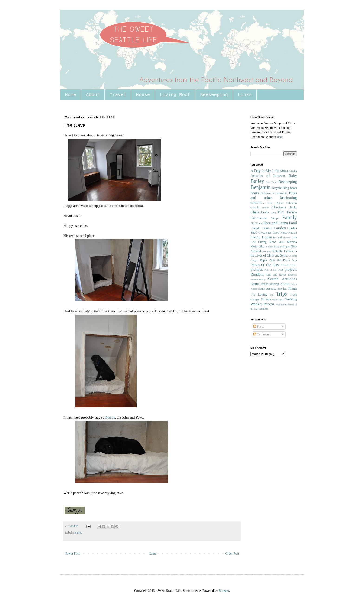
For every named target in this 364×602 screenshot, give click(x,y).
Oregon (254, 260)
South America (267, 289)
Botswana (281, 193)
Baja (268, 182)
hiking (255, 237)
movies (269, 247)
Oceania (293, 256)
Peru (294, 260)
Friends (255, 228)
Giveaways (265, 233)
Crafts (265, 212)
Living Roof (175, 95)
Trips (281, 294)
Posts (258, 327)
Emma (292, 212)
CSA (273, 212)
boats (293, 188)
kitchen (287, 238)
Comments (262, 334)
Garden (280, 228)
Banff (275, 182)
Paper (264, 260)
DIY (281, 212)
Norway (267, 251)
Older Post (232, 554)
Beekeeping (214, 95)
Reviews (292, 275)
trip (272, 295)
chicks (293, 207)
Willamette (281, 304)
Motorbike (257, 246)
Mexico (292, 242)
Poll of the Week (274, 270)
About (93, 95)
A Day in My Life (265, 171)
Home (71, 95)
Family (290, 217)
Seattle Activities (282, 279)
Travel (118, 95)
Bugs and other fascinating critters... (274, 198)
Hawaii (293, 233)
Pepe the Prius (279, 260)
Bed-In (110, 417)
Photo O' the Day (265, 265)
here (280, 137)
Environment (259, 218)
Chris (255, 212)
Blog (286, 188)
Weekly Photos (262, 304)
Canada (255, 208)
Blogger (224, 591)
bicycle (277, 188)
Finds (259, 223)
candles (266, 208)
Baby (293, 176)
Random (257, 274)
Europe (275, 218)
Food (293, 223)
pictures (257, 269)
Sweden (282, 289)
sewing (274, 284)
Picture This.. (289, 265)
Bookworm (267, 193)
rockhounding (258, 279)
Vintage (266, 299)
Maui (281, 242)
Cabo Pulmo (275, 203)
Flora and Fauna (275, 223)
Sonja (285, 284)
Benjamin (261, 187)
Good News (280, 233)
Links (245, 95)
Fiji (253, 223)
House (143, 95)
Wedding (291, 299)
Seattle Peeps (259, 284)
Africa (284, 171)
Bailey (78, 533)
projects (291, 269)
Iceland (277, 238)
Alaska (293, 171)
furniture (267, 228)
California (292, 203)
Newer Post (72, 554)
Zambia (264, 309)
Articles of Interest (268, 176)
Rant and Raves (276, 275)
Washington (278, 299)
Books (255, 193)
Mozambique (282, 247)
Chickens (279, 207)
